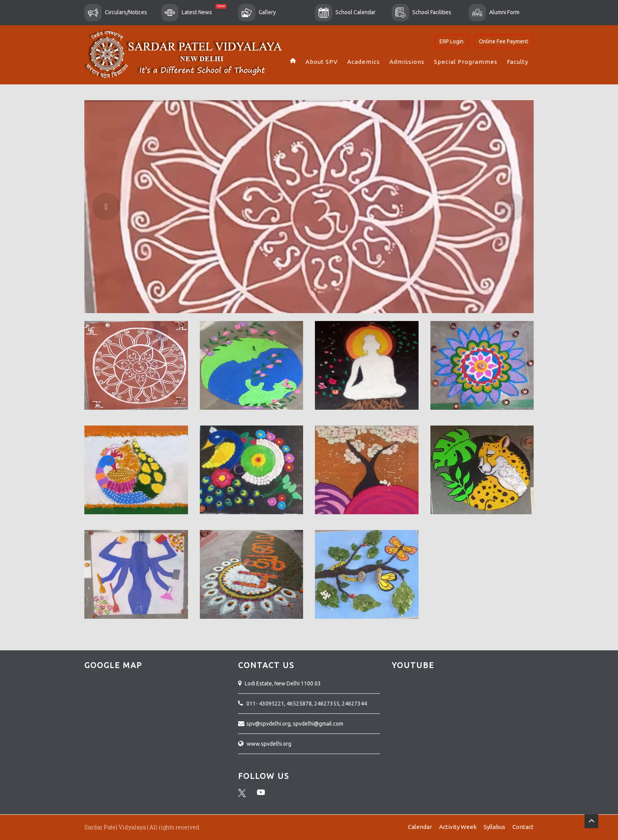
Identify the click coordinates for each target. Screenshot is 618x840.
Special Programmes (466, 62)
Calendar (420, 827)
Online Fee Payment (504, 41)
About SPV (322, 62)
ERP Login (451, 41)
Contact (523, 827)
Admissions (407, 62)
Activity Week (458, 827)
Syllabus (494, 827)
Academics (364, 62)
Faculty (517, 62)
